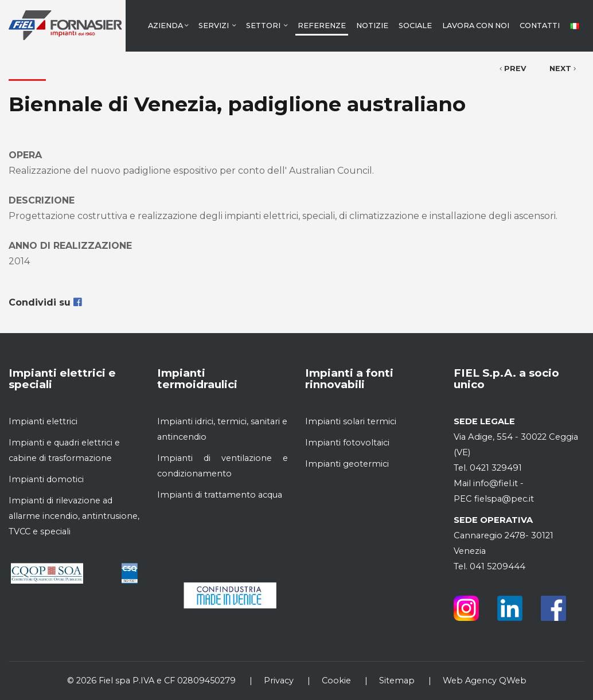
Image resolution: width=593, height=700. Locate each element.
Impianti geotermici (347, 464)
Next (563, 69)
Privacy (279, 681)
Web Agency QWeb (485, 681)
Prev (513, 69)
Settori (267, 26)
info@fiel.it (496, 483)
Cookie (336, 681)
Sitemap (397, 681)
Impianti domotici (46, 479)
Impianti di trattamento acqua (220, 495)
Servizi (217, 26)
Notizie (372, 26)
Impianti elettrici (43, 421)
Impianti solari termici (351, 421)
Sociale (415, 26)
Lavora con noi (476, 26)
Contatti (540, 26)
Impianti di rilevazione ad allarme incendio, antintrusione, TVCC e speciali (74, 516)
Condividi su (45, 302)
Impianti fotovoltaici (347, 443)
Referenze (322, 26)
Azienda (168, 26)
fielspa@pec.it (503, 499)
